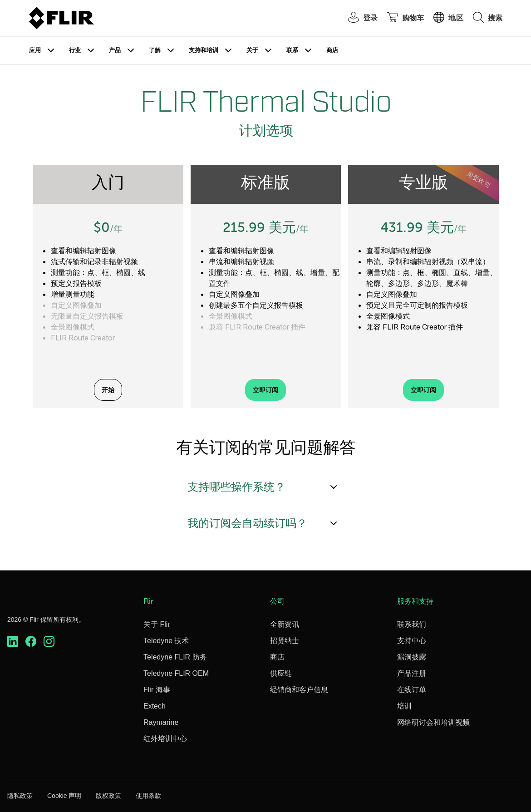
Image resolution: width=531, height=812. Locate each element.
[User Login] (358, 18)
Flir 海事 (157, 690)
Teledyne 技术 (166, 641)
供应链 (281, 673)
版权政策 (108, 796)
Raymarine (161, 722)
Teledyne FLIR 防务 (175, 657)
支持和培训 (204, 50)
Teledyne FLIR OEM (176, 673)
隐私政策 (20, 796)
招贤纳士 (285, 641)
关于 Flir (157, 624)
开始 (108, 390)
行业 (75, 50)
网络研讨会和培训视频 (433, 722)
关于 (252, 50)
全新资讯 (285, 624)
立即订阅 (265, 390)
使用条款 (148, 796)
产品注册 (412, 673)
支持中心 (412, 641)
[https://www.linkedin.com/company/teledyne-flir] (13, 642)
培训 (404, 706)
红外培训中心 (165, 739)
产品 (115, 50)
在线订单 (412, 690)
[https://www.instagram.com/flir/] (49, 642)
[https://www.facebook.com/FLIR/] (31, 642)
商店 (332, 50)
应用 (35, 50)
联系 (292, 50)
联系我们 (412, 624)
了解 (155, 50)
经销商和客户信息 (299, 690)
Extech (155, 706)
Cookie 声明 (64, 796)
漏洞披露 (412, 657)
